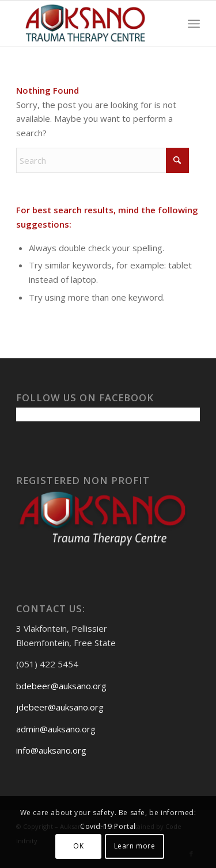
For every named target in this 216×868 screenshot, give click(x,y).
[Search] (103, 160)
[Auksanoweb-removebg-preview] (90, 24)
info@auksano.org (51, 750)
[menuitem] (194, 24)
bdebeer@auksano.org (61, 686)
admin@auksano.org (56, 729)
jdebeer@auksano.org (60, 707)
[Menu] (194, 24)
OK (78, 846)
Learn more (135, 846)
